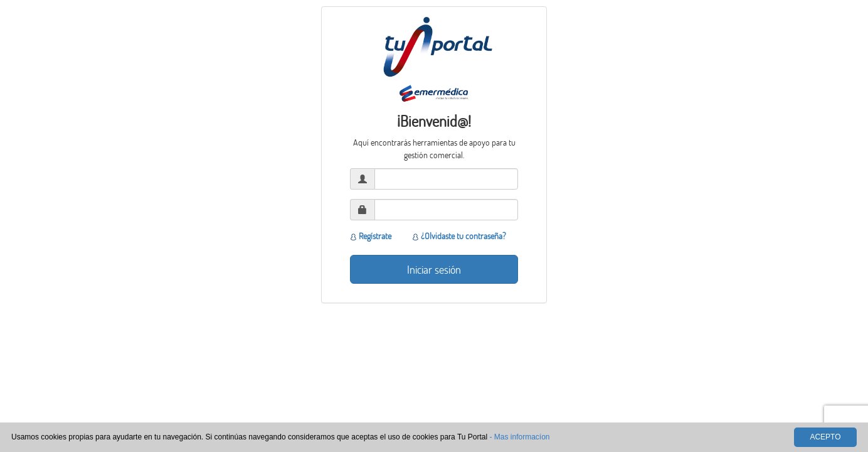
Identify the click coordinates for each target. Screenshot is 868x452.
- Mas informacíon (519, 437)
